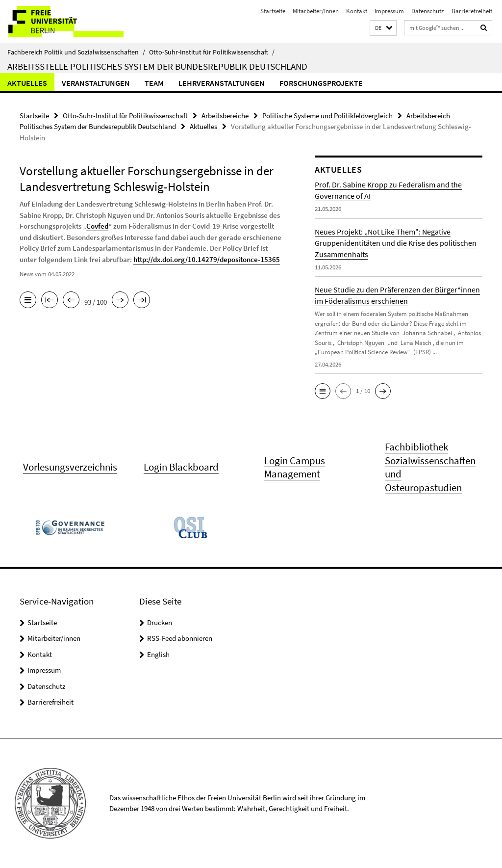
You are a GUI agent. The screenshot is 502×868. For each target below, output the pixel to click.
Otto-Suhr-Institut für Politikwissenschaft (212, 52)
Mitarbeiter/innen (316, 11)
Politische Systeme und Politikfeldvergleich (327, 116)
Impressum (389, 11)
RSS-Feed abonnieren (180, 638)
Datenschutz (428, 11)
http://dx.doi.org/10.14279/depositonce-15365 (207, 259)
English (158, 654)
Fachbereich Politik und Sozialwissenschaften (76, 52)
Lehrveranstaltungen (222, 83)
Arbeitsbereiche (225, 116)
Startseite (273, 11)
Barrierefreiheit (472, 11)
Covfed (97, 226)
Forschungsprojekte (321, 83)
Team (154, 83)
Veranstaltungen (96, 83)
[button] (383, 28)
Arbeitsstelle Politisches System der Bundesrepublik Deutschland (157, 66)
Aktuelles (27, 83)
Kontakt (357, 11)
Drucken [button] (160, 622)
